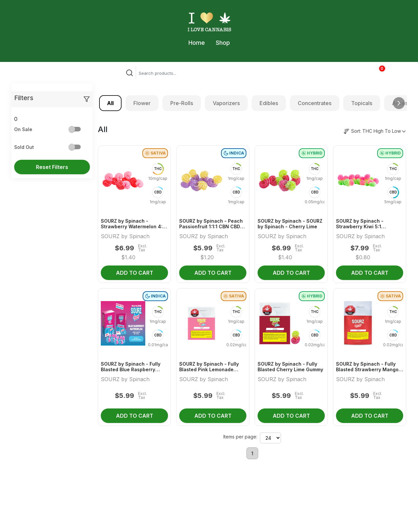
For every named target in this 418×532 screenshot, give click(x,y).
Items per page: (240, 437)
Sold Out (24, 147)
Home (197, 43)
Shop (223, 43)
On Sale (23, 129)
